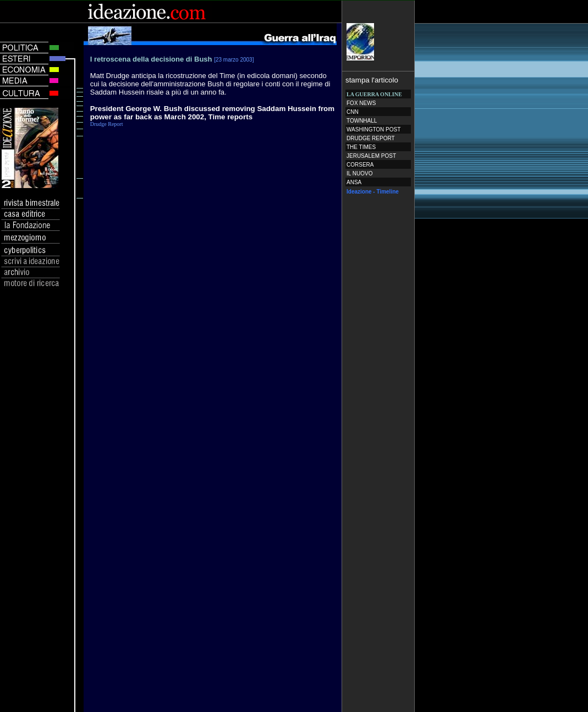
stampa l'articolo (372, 80)
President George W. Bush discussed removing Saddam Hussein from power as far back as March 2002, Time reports (212, 113)
